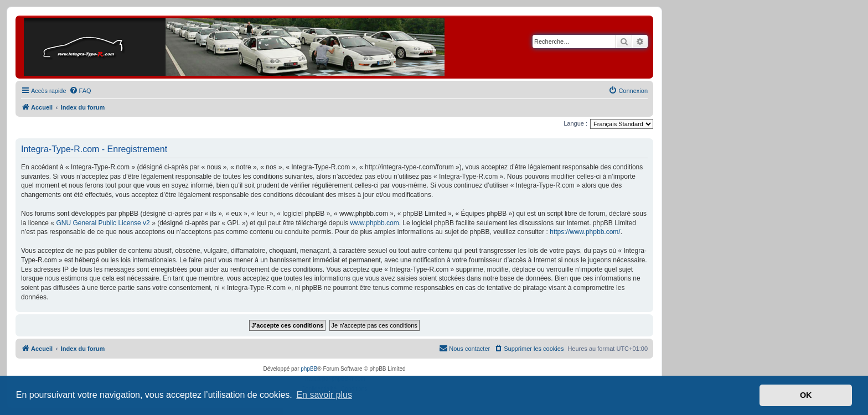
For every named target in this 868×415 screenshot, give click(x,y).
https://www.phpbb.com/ (585, 232)
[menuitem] (80, 91)
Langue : (575, 123)
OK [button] (806, 395)
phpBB (309, 369)
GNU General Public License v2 (103, 223)
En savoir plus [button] (324, 395)
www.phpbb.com (375, 223)
